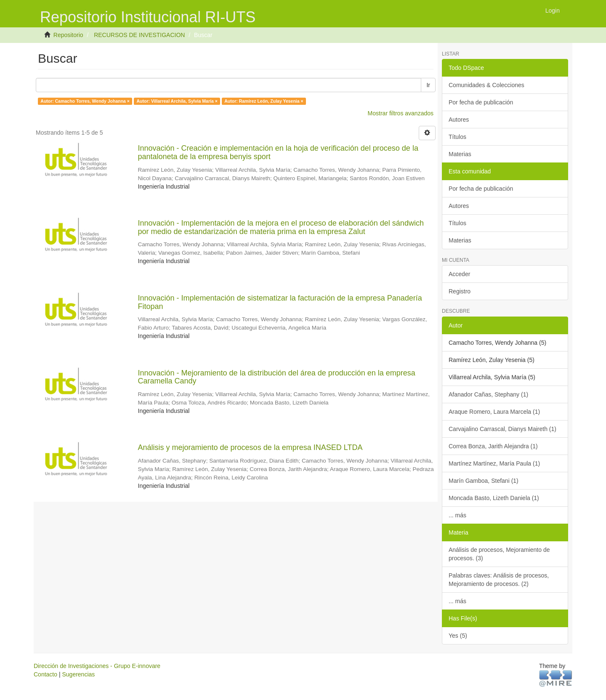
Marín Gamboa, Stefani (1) (484, 481)
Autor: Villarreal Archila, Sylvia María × (177, 101)
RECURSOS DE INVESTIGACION (139, 35)
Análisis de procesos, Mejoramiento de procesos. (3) (499, 554)
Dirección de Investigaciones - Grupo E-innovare (97, 666)
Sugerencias (78, 674)
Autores (459, 120)
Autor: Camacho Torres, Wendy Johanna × (85, 101)
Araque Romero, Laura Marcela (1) (494, 412)
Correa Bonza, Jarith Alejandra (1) (493, 446)
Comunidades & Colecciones (486, 85)
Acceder (459, 274)
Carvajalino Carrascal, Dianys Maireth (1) (502, 429)
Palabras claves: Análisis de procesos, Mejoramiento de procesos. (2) (499, 580)
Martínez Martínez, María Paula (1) (494, 463)
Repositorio (68, 35)
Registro (460, 291)
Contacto (45, 674)
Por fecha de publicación (481, 102)
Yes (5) (458, 636)
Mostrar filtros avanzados (401, 113)
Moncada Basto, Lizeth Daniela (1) (494, 498)
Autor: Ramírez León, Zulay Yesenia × (264, 101)
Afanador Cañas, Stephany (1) (488, 394)
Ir (428, 85)
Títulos (457, 137)
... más (457, 515)
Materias (460, 154)
